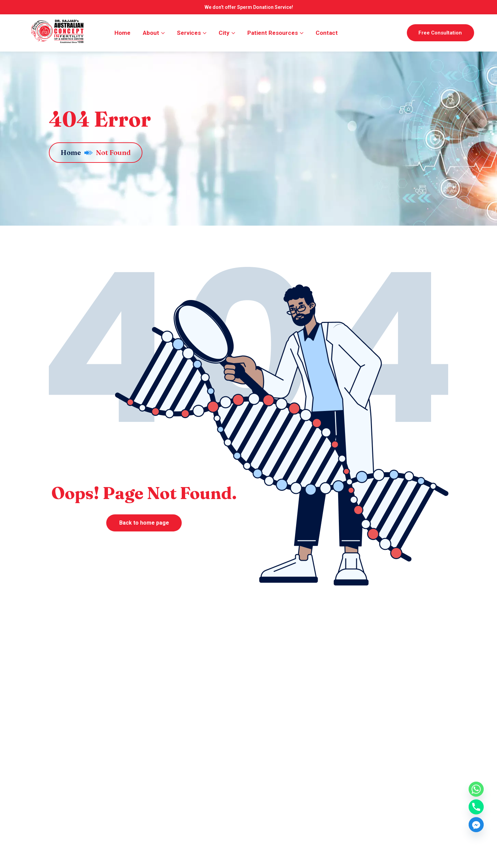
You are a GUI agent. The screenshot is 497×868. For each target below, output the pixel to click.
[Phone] (476, 807)
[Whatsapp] (476, 789)
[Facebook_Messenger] (476, 825)
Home (77, 152)
